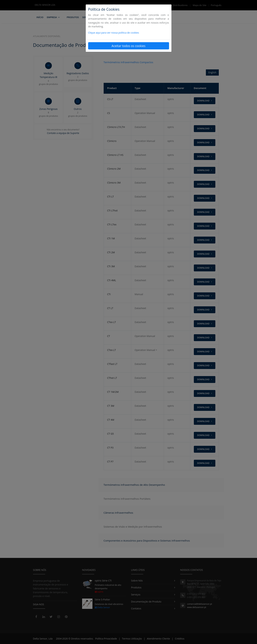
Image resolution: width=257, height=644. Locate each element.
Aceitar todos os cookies (128, 46)
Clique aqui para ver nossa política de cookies (114, 33)
